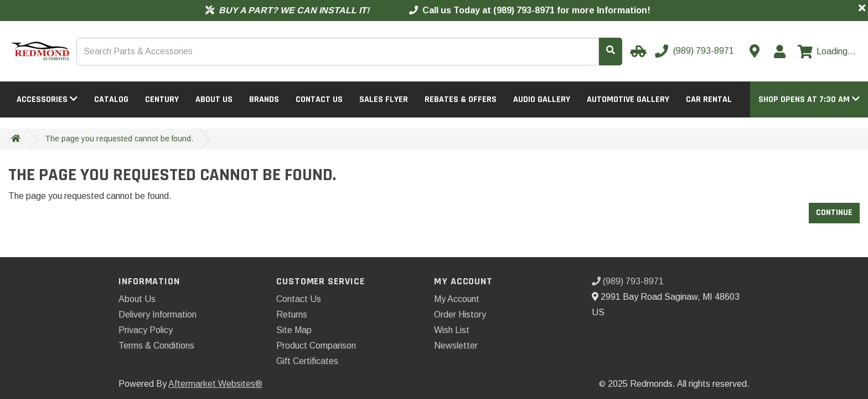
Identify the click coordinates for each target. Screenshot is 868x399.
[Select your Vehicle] (637, 51)
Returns (292, 314)
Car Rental (709, 99)
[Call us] (696, 51)
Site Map (294, 330)
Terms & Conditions (156, 346)
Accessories (47, 99)
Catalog (111, 99)
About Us (214, 99)
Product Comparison (316, 346)
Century (162, 99)
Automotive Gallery (628, 99)
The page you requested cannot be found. (119, 139)
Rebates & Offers (461, 99)
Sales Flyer (384, 99)
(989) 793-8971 (628, 281)
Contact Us (319, 99)
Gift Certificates (307, 361)
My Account (457, 299)
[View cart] (827, 52)
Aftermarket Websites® (215, 384)
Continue (834, 213)
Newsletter (456, 346)
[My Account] (779, 52)
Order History (460, 314)
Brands (264, 99)
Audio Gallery (542, 99)
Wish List (452, 330)
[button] (809, 99)
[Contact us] (755, 51)
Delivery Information (157, 314)
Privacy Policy (146, 330)
